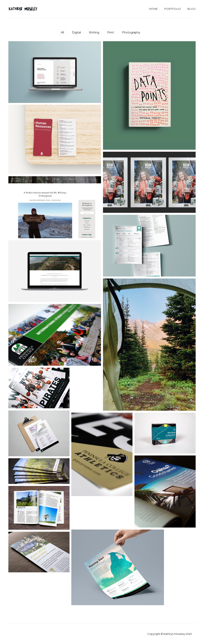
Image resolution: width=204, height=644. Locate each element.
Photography (131, 32)
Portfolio (173, 9)
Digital (76, 32)
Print (111, 32)
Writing (94, 32)
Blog (192, 9)
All (62, 32)
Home (153, 9)
